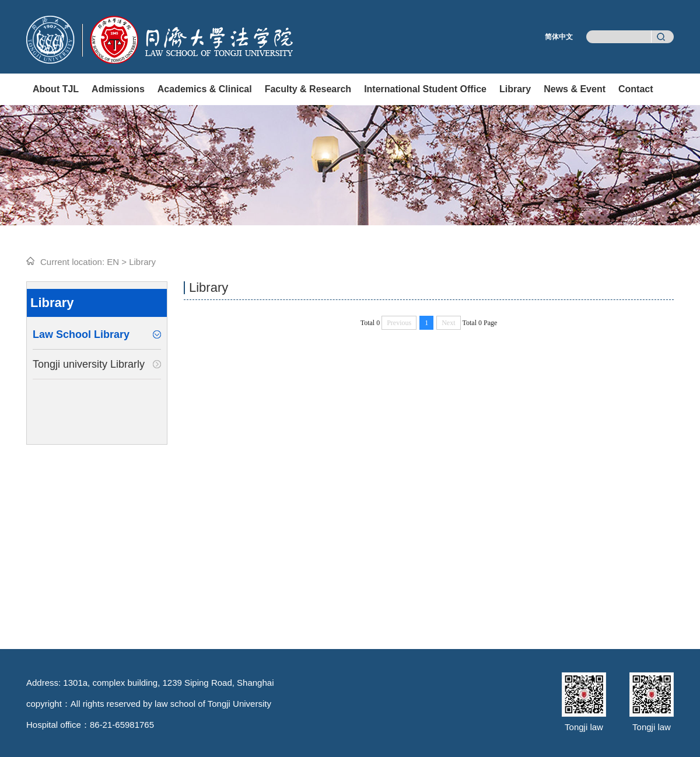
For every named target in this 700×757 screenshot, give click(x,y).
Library (515, 89)
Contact (636, 89)
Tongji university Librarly (89, 364)
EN (113, 262)
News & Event (575, 89)
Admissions (118, 89)
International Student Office (425, 89)
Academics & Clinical (205, 89)
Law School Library (81, 334)
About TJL (56, 89)
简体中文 (559, 37)
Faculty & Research (308, 89)
